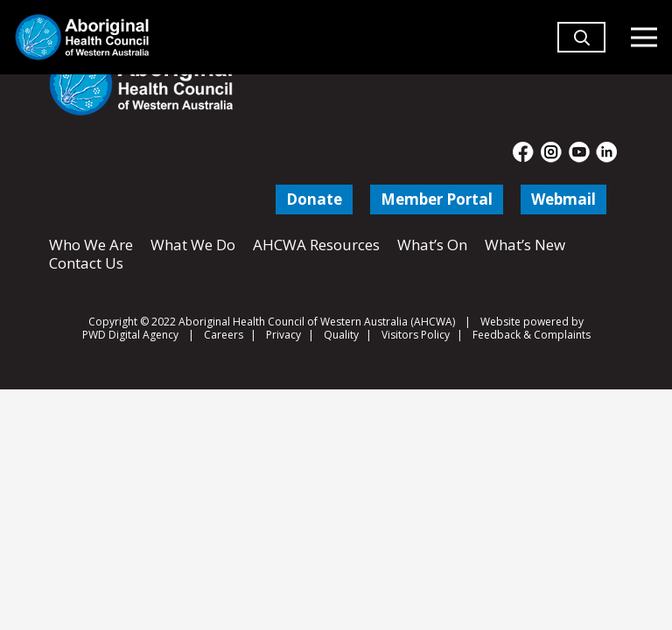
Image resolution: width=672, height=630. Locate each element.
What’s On (432, 245)
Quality (341, 335)
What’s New (525, 245)
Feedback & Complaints (532, 335)
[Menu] (644, 38)
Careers (224, 335)
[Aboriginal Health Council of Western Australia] (82, 37)
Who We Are (91, 245)
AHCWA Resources (316, 245)
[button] (582, 45)
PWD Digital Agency (130, 335)
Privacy (283, 335)
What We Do (193, 245)
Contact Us (86, 263)
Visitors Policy (416, 335)
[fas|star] (524, 152)
